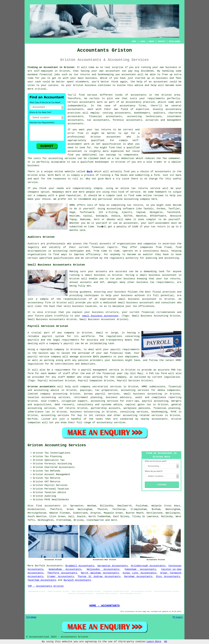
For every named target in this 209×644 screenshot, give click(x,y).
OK (166, 642)
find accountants (48, 506)
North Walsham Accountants (100, 573)
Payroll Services (56, 485)
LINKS (142, 42)
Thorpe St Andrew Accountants (99, 577)
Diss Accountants (168, 577)
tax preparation (106, 390)
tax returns (135, 205)
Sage (72, 212)
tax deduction (125, 158)
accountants (139, 95)
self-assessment (159, 223)
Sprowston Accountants (113, 566)
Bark (90, 172)
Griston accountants (42, 387)
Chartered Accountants (60, 467)
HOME (134, 42)
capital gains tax (138, 405)
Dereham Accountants (138, 577)
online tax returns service (140, 188)
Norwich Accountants (77, 580)
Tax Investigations (57, 453)
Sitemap (31, 617)
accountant (113, 71)
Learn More (154, 642)
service (135, 192)
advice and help (146, 85)
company (42, 196)
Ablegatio (156, 212)
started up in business (151, 78)
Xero (97, 219)
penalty (123, 227)
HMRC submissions (153, 387)
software (128, 209)
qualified (98, 140)
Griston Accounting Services (57, 445)
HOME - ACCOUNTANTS (104, 606)
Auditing (50, 496)
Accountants (54, 566)
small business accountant (100, 316)
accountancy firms (133, 106)
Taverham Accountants (42, 580)
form (157, 175)
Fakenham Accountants (140, 569)
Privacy (178, 617)
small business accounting (143, 394)
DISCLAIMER (174, 42)
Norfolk (40, 566)
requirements (156, 98)
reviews (158, 196)
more (114, 520)
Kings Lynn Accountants (140, 573)
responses (60, 179)
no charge (151, 179)
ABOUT (152, 42)
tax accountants (98, 120)
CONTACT (162, 42)
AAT (98, 144)
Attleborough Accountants (148, 566)
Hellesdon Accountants (103, 569)
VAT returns (67, 408)
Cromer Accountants (61, 577)
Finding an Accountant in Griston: (51, 67)
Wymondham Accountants (65, 569)
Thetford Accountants (62, 573)
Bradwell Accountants (80, 566)
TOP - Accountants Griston (46, 586)
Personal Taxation (57, 489)
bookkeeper (102, 162)
